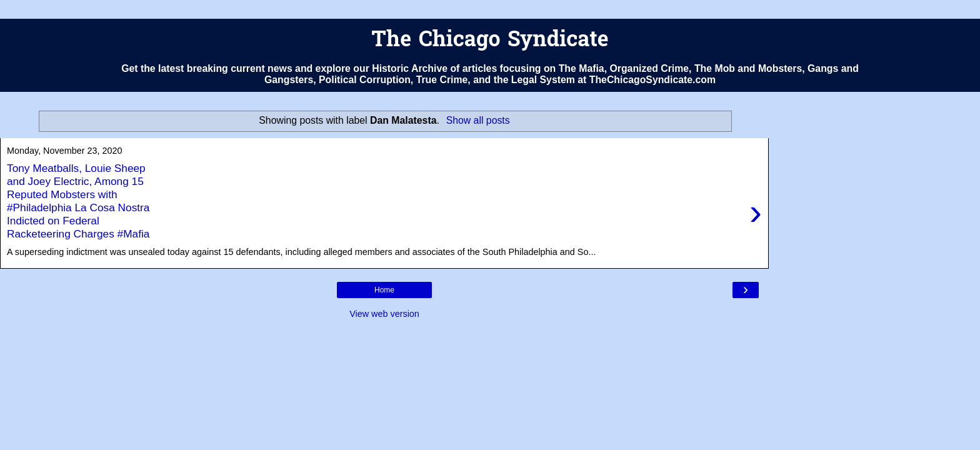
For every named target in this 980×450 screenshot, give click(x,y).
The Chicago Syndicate (490, 41)
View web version (384, 314)
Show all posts (478, 120)
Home (384, 290)
